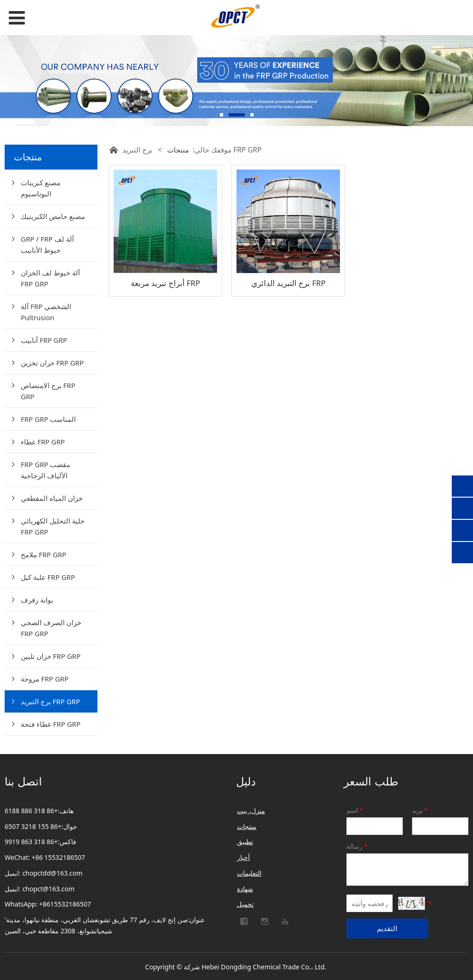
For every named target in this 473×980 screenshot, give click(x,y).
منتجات (178, 150)
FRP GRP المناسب (48, 419)
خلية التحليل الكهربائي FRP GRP (53, 526)
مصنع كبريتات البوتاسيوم (41, 188)
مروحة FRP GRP (45, 679)
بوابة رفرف (37, 600)
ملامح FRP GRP (43, 554)
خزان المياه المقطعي (52, 498)
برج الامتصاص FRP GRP (48, 391)
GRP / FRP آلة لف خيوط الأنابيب (47, 244)
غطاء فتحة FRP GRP (51, 724)
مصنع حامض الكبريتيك (53, 216)
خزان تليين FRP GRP (51, 656)
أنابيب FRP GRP (44, 340)
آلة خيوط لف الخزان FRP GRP (50, 278)
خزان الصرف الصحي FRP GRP (51, 628)
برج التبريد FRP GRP (50, 701)
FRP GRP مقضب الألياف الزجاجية (45, 470)
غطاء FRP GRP (43, 442)
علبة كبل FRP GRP (48, 577)
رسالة (358, 846)
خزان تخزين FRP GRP (52, 363)
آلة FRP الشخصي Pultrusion (46, 312)
